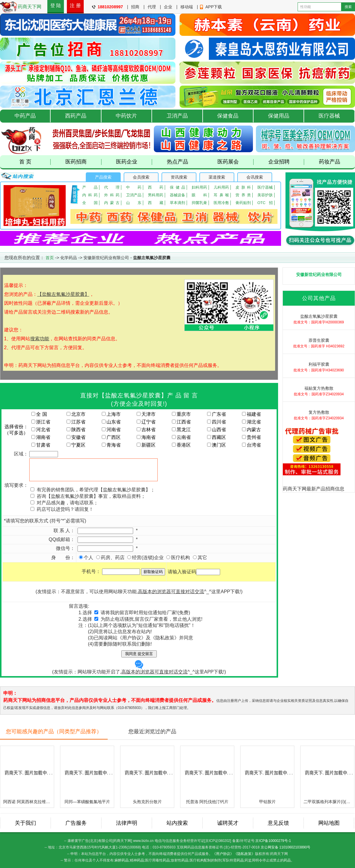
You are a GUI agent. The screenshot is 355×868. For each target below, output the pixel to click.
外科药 (112, 195)
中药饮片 (126, 116)
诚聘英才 (228, 823)
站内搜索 (177, 823)
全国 (90, 203)
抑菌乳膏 (199, 203)
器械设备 (177, 195)
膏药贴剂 (243, 203)
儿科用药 (221, 187)
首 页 (35, 162)
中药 (134, 187)
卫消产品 (177, 116)
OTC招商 (265, 203)
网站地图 (329, 823)
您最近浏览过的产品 (152, 731)
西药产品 (76, 116)
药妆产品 (330, 162)
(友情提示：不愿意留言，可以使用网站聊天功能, (120, 592)
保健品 (177, 187)
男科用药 (156, 195)
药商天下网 (30, 7)
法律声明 (127, 823)
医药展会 (235, 162)
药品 (125, 860)
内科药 (90, 195)
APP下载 (214, 7)
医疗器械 (329, 116)
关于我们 (25, 823)
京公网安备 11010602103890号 (286, 847)
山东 (134, 203)
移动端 (187, 7)
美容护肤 (265, 195)
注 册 (75, 5)
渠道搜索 (217, 177)
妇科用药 (199, 187)
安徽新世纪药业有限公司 (106, 258)
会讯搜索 (255, 177)
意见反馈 (278, 823)
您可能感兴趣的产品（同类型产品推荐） (54, 731)
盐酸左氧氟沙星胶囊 (319, 316)
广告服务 (76, 823)
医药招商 (83, 162)
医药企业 (134, 162)
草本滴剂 (177, 203)
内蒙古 (112, 203)
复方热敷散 (319, 412)
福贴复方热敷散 (319, 388)
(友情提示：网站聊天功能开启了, (120, 667)
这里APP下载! (226, 592)
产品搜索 (103, 177)
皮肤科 (243, 187)
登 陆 (56, 5)
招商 (135, 7)
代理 (152, 7)
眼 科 (199, 195)
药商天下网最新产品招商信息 (314, 489)
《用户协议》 (223, 854)
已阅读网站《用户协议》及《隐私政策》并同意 (143, 638)
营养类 (243, 195)
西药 (156, 187)
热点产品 (177, 162)
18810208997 (110, 7)
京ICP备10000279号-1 (273, 841)
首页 (50, 258)
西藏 (156, 203)
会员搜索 (141, 177)
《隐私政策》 (244, 854)
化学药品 (69, 258)
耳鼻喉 (221, 195)
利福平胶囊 (319, 364)
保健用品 (279, 116)
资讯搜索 (179, 177)
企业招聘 (286, 162)
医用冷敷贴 (221, 203)
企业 (168, 7)
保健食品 (228, 116)
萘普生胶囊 (319, 340)
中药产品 (25, 116)
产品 (90, 187)
